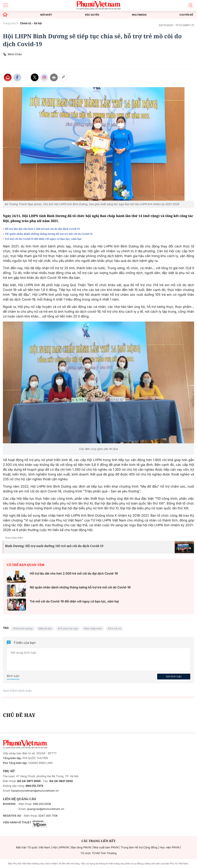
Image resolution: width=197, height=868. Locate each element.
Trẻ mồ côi (115, 629)
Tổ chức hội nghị (69, 629)
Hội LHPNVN (61, 848)
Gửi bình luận (174, 676)
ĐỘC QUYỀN (92, 15)
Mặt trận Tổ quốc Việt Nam (33, 848)
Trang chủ (9, 23)
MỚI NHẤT (46, 15)
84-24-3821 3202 (61, 781)
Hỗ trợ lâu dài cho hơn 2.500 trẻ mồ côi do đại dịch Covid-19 (42, 229)
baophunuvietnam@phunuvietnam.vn (35, 791)
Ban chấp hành (94, 629)
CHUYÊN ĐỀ (186, 15)
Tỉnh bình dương (24, 629)
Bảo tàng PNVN (81, 848)
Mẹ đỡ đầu (46, 629)
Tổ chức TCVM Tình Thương (99, 853)
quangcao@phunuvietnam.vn (46, 809)
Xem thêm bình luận (17, 691)
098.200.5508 (42, 804)
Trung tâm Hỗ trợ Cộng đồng (139, 848)
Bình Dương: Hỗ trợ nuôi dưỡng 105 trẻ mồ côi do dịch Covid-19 (54, 546)
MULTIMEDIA (139, 15)
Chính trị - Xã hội (31, 23)
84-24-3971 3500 (29, 781)
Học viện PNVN (170, 848)
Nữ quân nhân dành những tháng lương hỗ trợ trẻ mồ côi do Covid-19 (49, 234)
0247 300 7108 (48, 816)
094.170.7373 (34, 786)
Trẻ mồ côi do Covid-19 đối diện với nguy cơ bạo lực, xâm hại (43, 239)
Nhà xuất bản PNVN (106, 848)
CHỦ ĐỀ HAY (19, 715)
